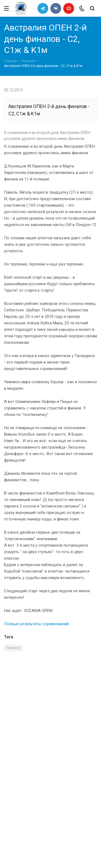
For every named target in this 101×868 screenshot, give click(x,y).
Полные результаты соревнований (36, 624)
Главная (10, 61)
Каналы (12, 776)
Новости (29, 61)
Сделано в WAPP (18, 854)
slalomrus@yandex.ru (31, 832)
